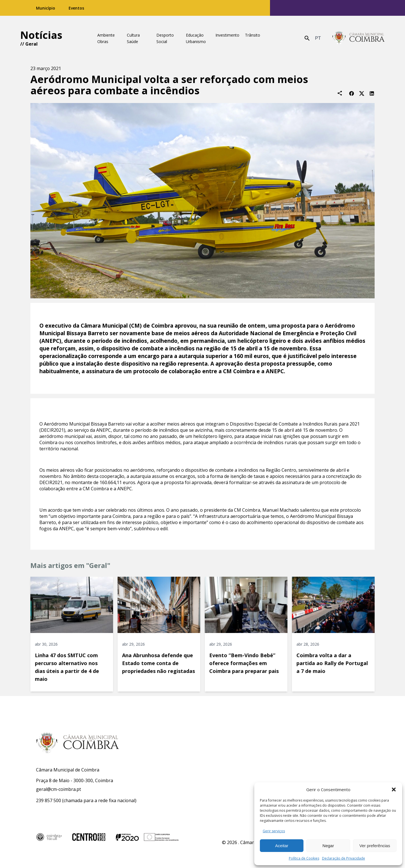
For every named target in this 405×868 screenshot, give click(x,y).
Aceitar (282, 846)
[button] (394, 789)
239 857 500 (49, 800)
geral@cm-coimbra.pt (58, 789)
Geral (31, 44)
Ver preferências (375, 846)
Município (46, 8)
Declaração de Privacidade (344, 858)
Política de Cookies (304, 858)
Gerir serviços (274, 831)
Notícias (41, 35)
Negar (328, 846)
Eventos (76, 8)
